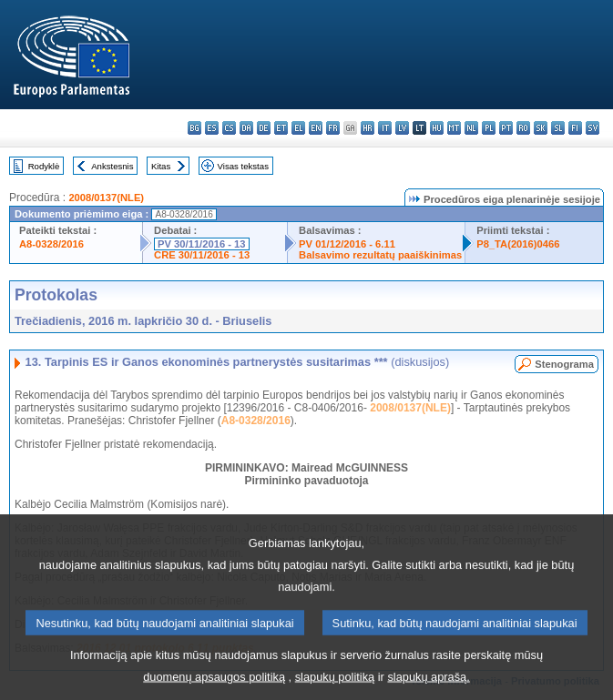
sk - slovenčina (541, 128)
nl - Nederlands (471, 128)
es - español (212, 128)
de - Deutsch (264, 128)
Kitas (161, 166)
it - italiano (385, 128)
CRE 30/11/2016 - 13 (202, 255)
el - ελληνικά (298, 128)
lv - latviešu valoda (402, 128)
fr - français (333, 128)
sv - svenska (593, 128)
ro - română (523, 128)
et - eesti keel (281, 128)
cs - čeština (229, 128)
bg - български (194, 128)
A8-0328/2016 (51, 244)
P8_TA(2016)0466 (518, 244)
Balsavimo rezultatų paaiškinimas (380, 255)
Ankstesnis (112, 166)
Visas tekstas (243, 166)
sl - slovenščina (558, 128)
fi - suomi (575, 128)
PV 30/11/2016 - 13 (201, 244)
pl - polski (489, 128)
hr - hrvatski (368, 128)
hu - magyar (437, 128)
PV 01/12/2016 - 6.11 (347, 244)
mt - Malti (454, 128)
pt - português (506, 128)
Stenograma (564, 364)
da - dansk (246, 128)
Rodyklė (44, 166)
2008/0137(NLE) (106, 198)
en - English (316, 128)
